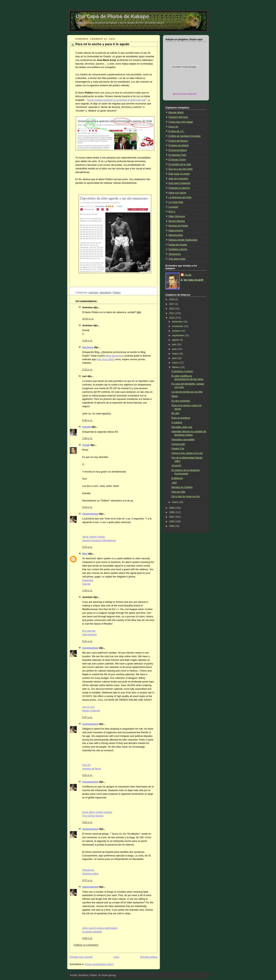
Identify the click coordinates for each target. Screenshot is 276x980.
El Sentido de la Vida (180, 164)
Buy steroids (89, 631)
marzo (176, 363)
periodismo (105, 293)
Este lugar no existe (179, 174)
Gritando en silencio (179, 188)
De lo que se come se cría (186, 496)
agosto (176, 340)
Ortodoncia (88, 870)
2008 (172, 512)
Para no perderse (181, 418)
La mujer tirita (176, 202)
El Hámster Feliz (177, 155)
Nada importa (176, 230)
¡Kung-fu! (177, 466)
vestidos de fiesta (92, 769)
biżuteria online (90, 874)
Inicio (116, 957)
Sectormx (88, 347)
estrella (86, 427)
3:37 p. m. (87, 880)
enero (176, 502)
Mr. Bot (175, 413)
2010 (172, 318)
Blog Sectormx (114, 356)
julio (175, 344)
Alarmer (86, 584)
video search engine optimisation (100, 928)
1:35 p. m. (87, 590)
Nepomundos (176, 235)
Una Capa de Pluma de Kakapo (112, 16)
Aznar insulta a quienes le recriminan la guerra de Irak (116, 100)
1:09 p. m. (87, 438)
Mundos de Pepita (178, 226)
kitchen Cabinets (91, 711)
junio (175, 349)
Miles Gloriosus (177, 216)
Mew (85, 554)
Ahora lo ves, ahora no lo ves (187, 453)
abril (175, 358)
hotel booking (89, 635)
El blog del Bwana (178, 141)
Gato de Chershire (178, 179)
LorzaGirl (173, 207)
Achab (86, 445)
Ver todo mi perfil (193, 280)
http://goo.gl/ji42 (106, 359)
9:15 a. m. (87, 547)
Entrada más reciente (81, 957)
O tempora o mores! (182, 371)
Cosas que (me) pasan (181, 122)
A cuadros (177, 422)
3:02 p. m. (87, 822)
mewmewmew (90, 514)
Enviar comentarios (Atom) (99, 964)
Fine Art (86, 765)
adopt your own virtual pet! (184, 93)
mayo (175, 354)
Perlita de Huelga (178, 245)
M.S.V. (172, 212)
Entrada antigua (149, 957)
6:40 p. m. (87, 420)
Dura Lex (173, 127)
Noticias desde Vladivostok (183, 240)
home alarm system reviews (97, 812)
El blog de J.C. (176, 131)
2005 (172, 526)
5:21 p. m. (87, 641)
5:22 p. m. (87, 370)
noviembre (178, 326)
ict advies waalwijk (92, 932)
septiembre (178, 335)
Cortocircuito (178, 444)
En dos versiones (181, 401)
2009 (172, 508)
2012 (172, 309)
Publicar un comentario (86, 945)
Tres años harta (177, 259)
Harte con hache (177, 193)
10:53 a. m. (88, 319)
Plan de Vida (178, 492)
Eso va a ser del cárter (181, 169)
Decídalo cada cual (182, 427)
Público (117, 293)
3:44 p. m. (87, 341)
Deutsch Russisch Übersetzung (99, 540)
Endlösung (177, 478)
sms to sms (88, 707)
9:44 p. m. (87, 507)
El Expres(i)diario (178, 150)
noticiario (93, 293)
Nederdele (88, 580)
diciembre (178, 322)
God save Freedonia (179, 183)
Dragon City (178, 449)
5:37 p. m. (87, 717)
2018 (172, 299)
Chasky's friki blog (178, 117)
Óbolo (175, 396)
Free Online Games (93, 816)
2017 (172, 304)
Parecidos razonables (183, 440)
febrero (176, 367)
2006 (172, 522)
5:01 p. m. (87, 775)
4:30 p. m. (87, 938)
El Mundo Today (177, 160)
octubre (177, 331)
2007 (172, 517)
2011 (172, 313)
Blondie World (176, 112)
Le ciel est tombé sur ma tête (187, 392)
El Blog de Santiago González (185, 136)
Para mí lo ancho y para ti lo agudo (102, 44)
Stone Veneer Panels (94, 537)
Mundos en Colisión (182, 487)
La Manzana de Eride (180, 197)
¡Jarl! (174, 483)
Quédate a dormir (178, 249)
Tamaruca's (175, 254)
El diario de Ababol (179, 145)
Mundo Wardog (177, 221)
